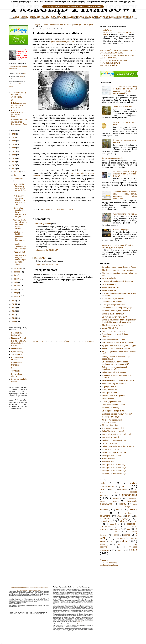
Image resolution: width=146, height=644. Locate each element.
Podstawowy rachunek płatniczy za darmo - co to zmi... (20, 200)
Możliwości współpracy (109, 565)
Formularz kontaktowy (109, 563)
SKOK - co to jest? (110, 443)
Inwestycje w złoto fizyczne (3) (114, 471)
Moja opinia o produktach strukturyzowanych (112, 421)
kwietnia (17, 286)
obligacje (124, 518)
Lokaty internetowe (110, 390)
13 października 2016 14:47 (47, 250)
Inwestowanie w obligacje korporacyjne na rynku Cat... (20, 260)
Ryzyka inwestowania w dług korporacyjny (119, 345)
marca (16, 289)
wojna (119, 545)
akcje (102, 483)
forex (117, 492)
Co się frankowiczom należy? (114, 158)
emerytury (124, 489)
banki (124, 486)
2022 (14, 148)
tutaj (19, 74)
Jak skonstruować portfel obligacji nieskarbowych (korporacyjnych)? (116, 363)
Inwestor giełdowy (43, 224)
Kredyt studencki (109, 399)
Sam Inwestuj (17, 354)
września (17, 268)
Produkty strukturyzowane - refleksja (20, 246)
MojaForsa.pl (16, 348)
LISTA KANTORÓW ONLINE (111, 53)
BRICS (113, 489)
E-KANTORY (71, 17)
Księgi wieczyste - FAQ (111, 287)
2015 (14, 301)
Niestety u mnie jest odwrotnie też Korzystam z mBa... (19, 122)
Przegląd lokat (19, 252)
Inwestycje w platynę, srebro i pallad (117, 434)
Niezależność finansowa (17, 364)
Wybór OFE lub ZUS (110, 328)
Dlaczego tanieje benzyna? (113, 314)
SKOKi (117, 532)
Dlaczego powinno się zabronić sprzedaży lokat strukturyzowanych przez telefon (119, 321)
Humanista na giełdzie (17, 375)
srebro (115, 535)
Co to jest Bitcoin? (109, 278)
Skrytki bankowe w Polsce (123, 107)
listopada (17, 175)
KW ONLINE (128, 17)
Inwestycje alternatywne (112, 455)
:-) (12, 100)
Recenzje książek (109, 290)
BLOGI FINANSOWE (108, 58)
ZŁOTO (54, 17)
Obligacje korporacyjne (111, 417)
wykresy (120, 550)
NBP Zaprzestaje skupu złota (114, 339)
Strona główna (64, 341)
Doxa (13, 368)
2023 (14, 144)
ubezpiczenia (120, 538)
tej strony (78, 624)
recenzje (116, 529)
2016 (14, 169)
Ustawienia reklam (83, 620)
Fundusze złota (108, 461)
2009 (14, 321)
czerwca (17, 279)
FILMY (99, 17)
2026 (14, 134)
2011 (14, 315)
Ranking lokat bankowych (17, 334)
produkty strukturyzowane (62, 42)
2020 (14, 155)
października (19, 179)
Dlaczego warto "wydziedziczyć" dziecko (118, 342)
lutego (16, 293)
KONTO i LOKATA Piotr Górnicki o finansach (19, 343)
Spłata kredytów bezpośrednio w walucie (118, 446)
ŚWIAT (61, 17)
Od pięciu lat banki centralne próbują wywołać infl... (20, 236)
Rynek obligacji (17, 351)
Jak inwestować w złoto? (112, 302)
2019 (14, 158)
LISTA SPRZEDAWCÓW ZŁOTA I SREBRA (117, 55)
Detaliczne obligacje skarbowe (114, 452)
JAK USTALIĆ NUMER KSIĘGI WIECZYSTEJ (118, 50)
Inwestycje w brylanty (111, 408)
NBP (128, 516)
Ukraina (113, 542)
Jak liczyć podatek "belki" (112, 402)
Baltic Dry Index (108, 459)
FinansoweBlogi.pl (19, 338)
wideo (102, 544)
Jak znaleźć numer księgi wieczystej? (117, 308)
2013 (14, 308)
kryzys (135, 504)
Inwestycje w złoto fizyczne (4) (114, 474)
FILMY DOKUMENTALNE (110, 63)
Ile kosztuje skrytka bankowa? (114, 299)
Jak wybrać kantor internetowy (125, 214)
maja (16, 282)
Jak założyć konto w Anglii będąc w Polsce (119, 267)
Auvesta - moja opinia (121, 230)
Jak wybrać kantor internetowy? (115, 317)
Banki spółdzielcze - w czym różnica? (117, 414)
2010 (14, 318)
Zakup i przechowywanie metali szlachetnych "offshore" (115, 368)
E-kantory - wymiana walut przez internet (118, 380)
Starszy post (89, 341)
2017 (14, 165)
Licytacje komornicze (111, 449)
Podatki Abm (41, 258)
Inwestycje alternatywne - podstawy (116, 311)
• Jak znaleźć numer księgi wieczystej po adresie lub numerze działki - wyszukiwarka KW (125, 90)
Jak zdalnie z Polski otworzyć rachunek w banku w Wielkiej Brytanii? (125, 174)
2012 (14, 311)
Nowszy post (38, 341)
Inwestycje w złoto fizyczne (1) (114, 465)
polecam (22, 76)
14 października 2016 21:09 (47, 264)
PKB (135, 521)
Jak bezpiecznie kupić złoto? (114, 411)
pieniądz (124, 521)
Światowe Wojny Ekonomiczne (114, 384)
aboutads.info (79, 621)
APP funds (15, 371)
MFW (119, 516)
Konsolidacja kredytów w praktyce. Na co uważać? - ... (20, 188)
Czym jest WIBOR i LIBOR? (113, 387)
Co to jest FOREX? (110, 284)
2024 (14, 141)
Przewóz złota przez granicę (113, 396)
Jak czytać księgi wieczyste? (114, 305)
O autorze (104, 560)
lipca (16, 275)
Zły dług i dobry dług (110, 425)
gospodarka (130, 495)
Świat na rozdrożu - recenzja (114, 331)
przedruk (113, 524)
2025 (14, 137)
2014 (14, 304)
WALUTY (45, 17)
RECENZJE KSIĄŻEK (112, 17)
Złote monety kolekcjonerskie (114, 405)
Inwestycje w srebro (110, 393)
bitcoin (102, 489)
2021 (14, 151)
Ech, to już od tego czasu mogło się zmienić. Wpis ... (19, 105)
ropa (129, 529)
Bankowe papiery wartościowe (114, 440)
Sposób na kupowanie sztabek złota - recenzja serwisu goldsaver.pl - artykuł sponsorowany (125, 195)
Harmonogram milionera (17, 359)
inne (115, 501)
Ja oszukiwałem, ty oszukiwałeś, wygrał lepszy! (19, 95)
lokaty (70, 210)
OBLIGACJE (35, 17)
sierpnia (17, 272)
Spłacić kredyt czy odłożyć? (113, 431)
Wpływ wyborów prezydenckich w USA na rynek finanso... (20, 224)
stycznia (17, 296)
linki (118, 510)
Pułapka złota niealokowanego (114, 372)
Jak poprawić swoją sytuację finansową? (118, 281)
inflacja (116, 499)
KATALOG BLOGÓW (86, 17)
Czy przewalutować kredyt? (113, 428)
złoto (134, 550)
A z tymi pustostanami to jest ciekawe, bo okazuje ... (18, 113)
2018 (14, 162)
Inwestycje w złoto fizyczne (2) (114, 468)
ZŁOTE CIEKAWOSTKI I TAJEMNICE (115, 60)
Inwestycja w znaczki (111, 437)
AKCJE (16, 17)
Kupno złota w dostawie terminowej (116, 348)
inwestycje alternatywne (54, 210)
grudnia (17, 172)
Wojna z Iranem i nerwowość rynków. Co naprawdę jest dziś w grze (64, 25)
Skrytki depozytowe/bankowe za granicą (118, 270)
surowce (127, 535)
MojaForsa (107, 30)
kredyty (123, 504)
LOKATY (24, 17)
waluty (124, 541)
